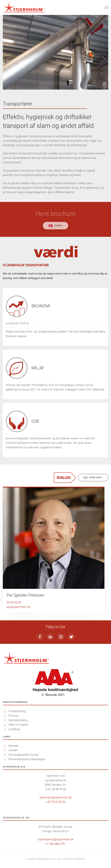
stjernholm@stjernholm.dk (55, 797)
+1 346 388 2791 (56, 844)
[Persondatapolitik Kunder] (5, 755)
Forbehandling (17, 711)
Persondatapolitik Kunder (24, 755)
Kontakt (13, 750)
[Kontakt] (5, 750)
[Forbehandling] (5, 711)
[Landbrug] (5, 729)
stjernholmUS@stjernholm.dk (56, 839)
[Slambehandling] (5, 720)
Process (13, 716)
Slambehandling (18, 720)
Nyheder (14, 746)
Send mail (93, 478)
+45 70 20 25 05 (56, 802)
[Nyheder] (5, 746)
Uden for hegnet (18, 725)
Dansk (56, 226)
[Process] (5, 716)
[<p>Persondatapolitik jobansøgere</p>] (5, 759)
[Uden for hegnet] (5, 725)
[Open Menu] (106, 7)
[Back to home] (24, 7)
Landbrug (14, 729)
